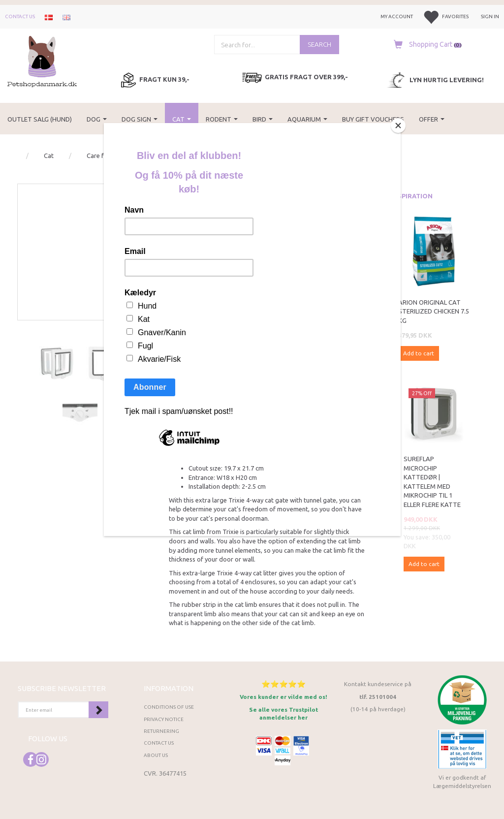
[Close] (398, 126)
